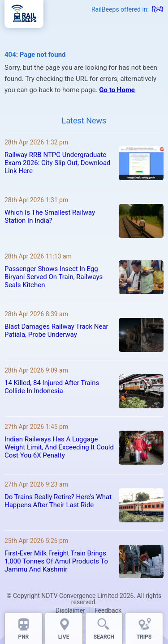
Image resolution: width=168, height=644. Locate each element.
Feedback (108, 610)
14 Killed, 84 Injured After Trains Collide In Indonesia (52, 387)
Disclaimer (70, 610)
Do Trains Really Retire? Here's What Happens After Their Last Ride (58, 501)
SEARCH (104, 637)
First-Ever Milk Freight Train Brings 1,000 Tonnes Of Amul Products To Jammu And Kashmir (56, 561)
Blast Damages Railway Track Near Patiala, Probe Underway (56, 330)
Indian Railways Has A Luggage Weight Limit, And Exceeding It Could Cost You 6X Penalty (59, 447)
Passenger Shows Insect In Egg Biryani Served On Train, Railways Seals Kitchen (54, 277)
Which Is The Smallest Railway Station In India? (50, 216)
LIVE (64, 637)
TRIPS (144, 637)
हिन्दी (158, 9)
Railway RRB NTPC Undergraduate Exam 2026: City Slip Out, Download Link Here (58, 163)
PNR (23, 637)
